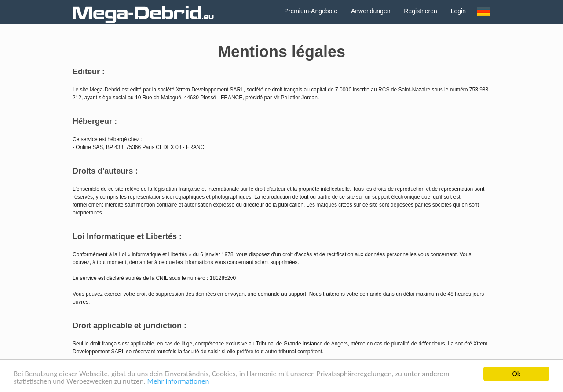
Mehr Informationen (178, 382)
